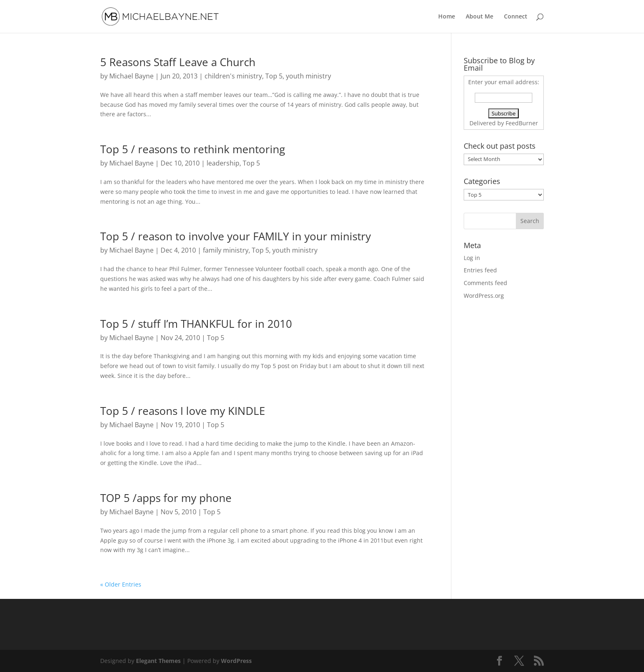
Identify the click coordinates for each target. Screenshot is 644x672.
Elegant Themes (158, 661)
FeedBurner (522, 123)
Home (447, 17)
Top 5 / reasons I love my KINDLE (183, 411)
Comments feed (485, 283)
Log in (472, 258)
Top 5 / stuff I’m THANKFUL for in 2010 (196, 324)
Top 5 (274, 76)
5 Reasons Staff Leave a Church (178, 62)
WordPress (236, 661)
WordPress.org (484, 296)
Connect (516, 17)
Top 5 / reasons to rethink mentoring (193, 149)
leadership (223, 163)
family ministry (226, 250)
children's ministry (233, 76)
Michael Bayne (131, 76)
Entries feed (480, 270)
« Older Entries (121, 584)
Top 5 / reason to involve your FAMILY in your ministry (236, 236)
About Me (480, 17)
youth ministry (308, 76)
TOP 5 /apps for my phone (166, 498)
